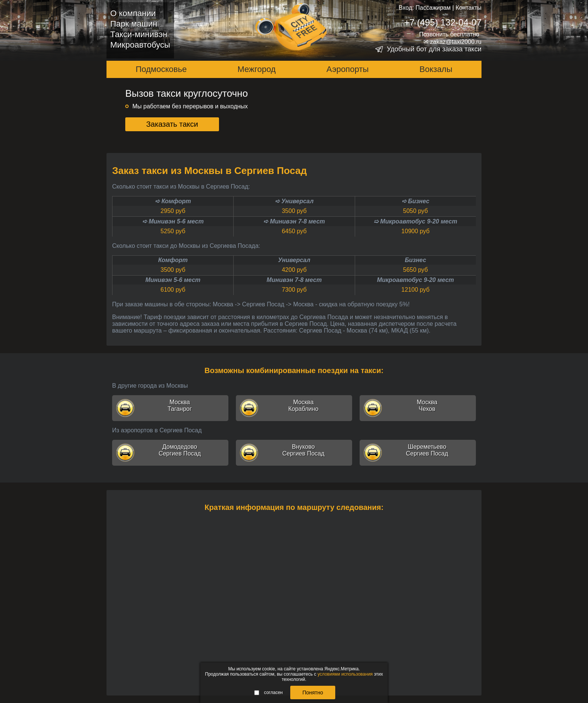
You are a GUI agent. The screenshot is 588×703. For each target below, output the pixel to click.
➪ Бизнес (415, 201)
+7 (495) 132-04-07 (443, 22)
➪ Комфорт (173, 201)
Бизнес (415, 260)
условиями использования (345, 674)
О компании (133, 13)
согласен (268, 693)
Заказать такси (172, 124)
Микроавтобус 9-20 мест (415, 280)
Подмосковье (161, 69)
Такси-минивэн (139, 34)
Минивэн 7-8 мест (294, 280)
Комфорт (173, 260)
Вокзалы (436, 69)
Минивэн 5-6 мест (173, 280)
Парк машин (134, 24)
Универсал (294, 260)
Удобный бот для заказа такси (434, 49)
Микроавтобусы (140, 45)
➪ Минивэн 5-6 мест (173, 221)
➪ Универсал (294, 201)
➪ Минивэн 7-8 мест (294, 221)
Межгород (256, 69)
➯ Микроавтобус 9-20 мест (415, 221)
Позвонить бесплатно (449, 34)
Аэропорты (348, 69)
